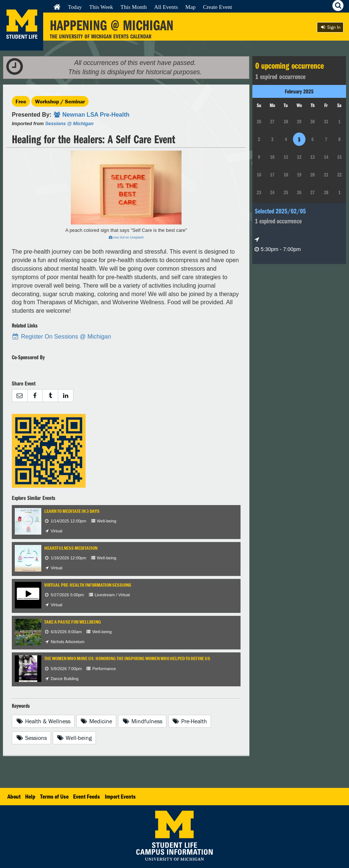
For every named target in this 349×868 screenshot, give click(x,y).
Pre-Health (190, 721)
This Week (101, 7)
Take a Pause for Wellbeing (73, 622)
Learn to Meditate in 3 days (72, 511)
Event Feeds (87, 796)
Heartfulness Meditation (71, 548)
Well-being (75, 738)
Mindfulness (142, 721)
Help (30, 796)
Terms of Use (54, 796)
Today (75, 7)
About (14, 796)
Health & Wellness (43, 721)
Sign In (330, 27)
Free (21, 101)
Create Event (217, 7)
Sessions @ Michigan (69, 123)
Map (190, 7)
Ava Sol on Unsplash (126, 237)
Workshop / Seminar (60, 101)
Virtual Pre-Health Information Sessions (88, 585)
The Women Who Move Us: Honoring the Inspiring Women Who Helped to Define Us (127, 658)
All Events (166, 7)
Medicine (96, 721)
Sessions (31, 738)
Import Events (120, 796)
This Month (133, 7)
